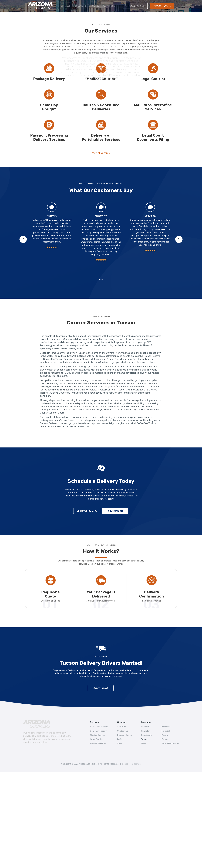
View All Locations (170, 743)
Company (109, 6)
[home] (40, 6)
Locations (81, 6)
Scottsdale (147, 735)
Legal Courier (97, 739)
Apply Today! (101, 688)
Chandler (145, 731)
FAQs (120, 739)
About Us (122, 727)
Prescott (166, 727)
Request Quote (114, 510)
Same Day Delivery (99, 727)
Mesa (144, 743)
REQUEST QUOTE (162, 6)
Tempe (165, 739)
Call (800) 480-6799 (135, 6)
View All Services (101, 152)
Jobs (120, 743)
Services (66, 6)
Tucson (145, 739)
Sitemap (136, 764)
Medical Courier (98, 735)
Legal (125, 764)
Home (92, 29)
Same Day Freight (99, 731)
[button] (66, 6)
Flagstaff (166, 731)
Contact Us (123, 731)
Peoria (165, 735)
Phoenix (145, 727)
